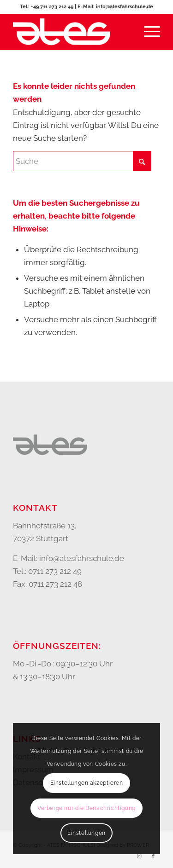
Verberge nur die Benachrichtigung (86, 808)
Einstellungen (86, 833)
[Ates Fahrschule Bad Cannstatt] (72, 32)
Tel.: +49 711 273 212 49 (47, 7)
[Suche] (82, 161)
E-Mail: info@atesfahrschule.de (115, 7)
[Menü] (147, 32)
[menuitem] (147, 32)
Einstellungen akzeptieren (87, 783)
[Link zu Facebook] (153, 856)
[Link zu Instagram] (139, 856)
